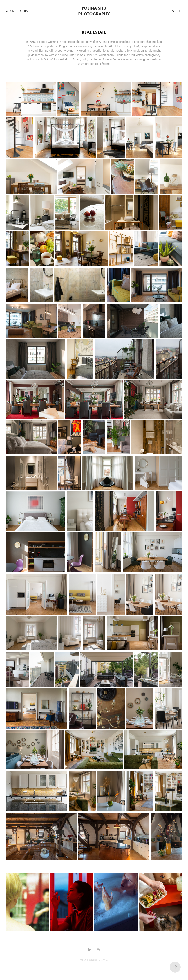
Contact (25, 11)
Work (10, 11)
